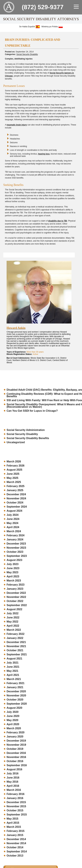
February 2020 (16, 732)
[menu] (76, 7)
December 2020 (16, 691)
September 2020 (17, 704)
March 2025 (14, 482)
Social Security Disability (27, 54)
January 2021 (15, 687)
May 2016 (12, 782)
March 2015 (14, 827)
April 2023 (13, 576)
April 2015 (13, 823)
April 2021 (13, 675)
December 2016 (16, 753)
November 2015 (16, 806)
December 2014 (16, 839)
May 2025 (12, 478)
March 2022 (14, 630)
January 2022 (15, 638)
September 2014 (17, 851)
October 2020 (15, 700)
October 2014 (15, 847)
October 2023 (15, 552)
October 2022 (15, 601)
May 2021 (12, 671)
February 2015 (16, 831)
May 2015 (12, 819)
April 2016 (13, 786)
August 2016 (14, 769)
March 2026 (14, 462)
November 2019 (16, 745)
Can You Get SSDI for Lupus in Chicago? (32, 411)
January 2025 (15, 490)
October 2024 (15, 503)
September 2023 (17, 556)
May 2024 (12, 523)
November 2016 (16, 757)
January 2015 (15, 835)
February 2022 (16, 634)
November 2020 (16, 696)
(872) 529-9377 (43, 7)
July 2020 (13, 712)
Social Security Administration (26, 430)
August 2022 (14, 609)
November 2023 (16, 548)
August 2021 (14, 659)
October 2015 (15, 810)
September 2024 (17, 507)
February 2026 (16, 466)
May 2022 (12, 622)
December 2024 (16, 494)
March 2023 (14, 581)
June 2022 (13, 618)
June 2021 (13, 667)
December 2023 (16, 544)
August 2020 (14, 708)
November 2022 (16, 597)
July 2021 (13, 663)
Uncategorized (16, 442)
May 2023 (12, 572)
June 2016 (13, 778)
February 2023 (16, 585)
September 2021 (17, 654)
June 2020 (13, 716)
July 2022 (13, 613)
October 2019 (15, 749)
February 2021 (16, 683)
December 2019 (16, 741)
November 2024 (16, 498)
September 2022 (17, 605)
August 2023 (14, 560)
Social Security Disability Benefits (28, 438)
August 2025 (14, 470)
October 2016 (15, 761)
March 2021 (14, 679)
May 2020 (12, 720)
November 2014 (16, 843)
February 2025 (16, 486)
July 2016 (13, 773)
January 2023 (15, 589)
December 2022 (16, 593)
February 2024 (16, 535)
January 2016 (15, 798)
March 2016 (14, 790)
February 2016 (16, 794)
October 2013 (15, 856)
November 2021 (16, 646)
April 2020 (13, 724)
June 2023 (13, 568)
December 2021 (16, 642)
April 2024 (13, 527)
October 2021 (15, 650)
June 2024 (13, 519)
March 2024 (14, 531)
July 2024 (13, 515)
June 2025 (13, 474)
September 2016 (17, 765)
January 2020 (15, 737)
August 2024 (14, 511)
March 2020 (14, 728)
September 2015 (17, 815)
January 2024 (15, 540)
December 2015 (16, 802)
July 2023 (13, 564)
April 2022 (13, 626)
